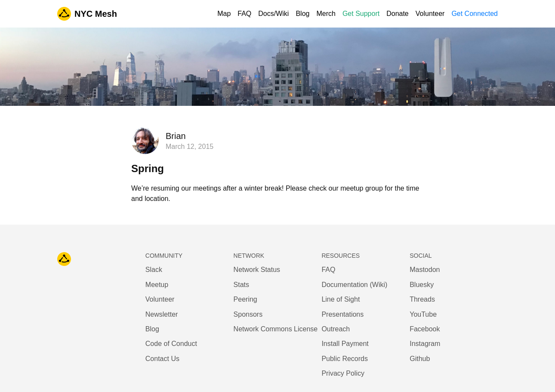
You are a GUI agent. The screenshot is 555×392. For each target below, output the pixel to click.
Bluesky (422, 285)
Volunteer (430, 14)
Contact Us (162, 359)
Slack (154, 270)
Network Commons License (276, 329)
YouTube (423, 314)
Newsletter (162, 314)
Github (420, 359)
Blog (302, 14)
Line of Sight (341, 299)
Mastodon (425, 270)
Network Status (257, 270)
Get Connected (475, 14)
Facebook (425, 329)
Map (224, 14)
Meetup (157, 285)
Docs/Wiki (273, 14)
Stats (241, 285)
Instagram (425, 344)
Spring (148, 168)
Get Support (361, 14)
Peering (245, 299)
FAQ (244, 14)
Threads (422, 299)
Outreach (336, 329)
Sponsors (248, 314)
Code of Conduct (171, 344)
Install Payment (345, 344)
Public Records (345, 359)
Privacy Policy (343, 373)
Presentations (342, 314)
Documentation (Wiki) (354, 285)
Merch (326, 14)
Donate (398, 14)
